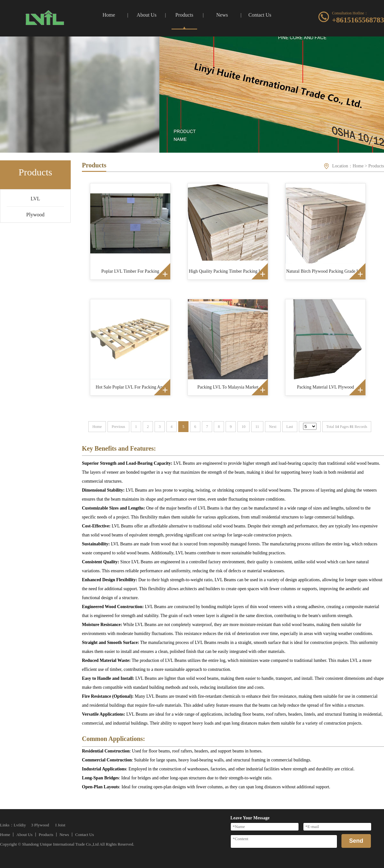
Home (358, 166)
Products (376, 166)
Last (290, 427)
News (64, 835)
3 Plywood (40, 825)
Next (273, 427)
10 (244, 427)
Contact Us (84, 835)
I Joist (60, 825)
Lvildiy (20, 825)
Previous (118, 427)
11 (257, 427)
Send (356, 841)
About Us (24, 835)
